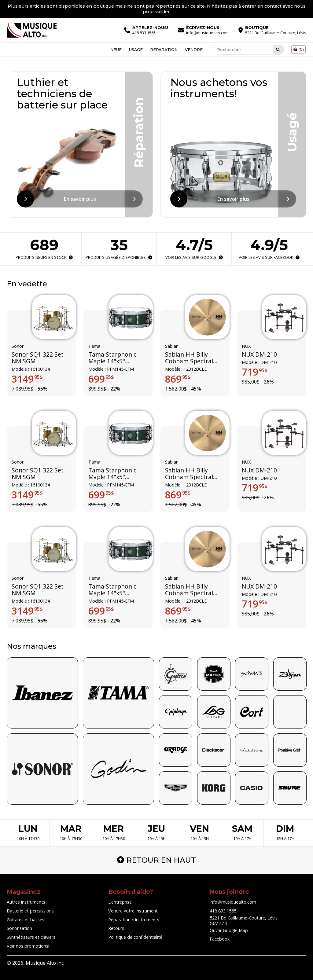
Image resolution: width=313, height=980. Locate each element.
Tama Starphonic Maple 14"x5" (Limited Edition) (112, 358)
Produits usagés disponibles (119, 257)
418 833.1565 (223, 911)
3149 (27, 379)
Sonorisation (19, 928)
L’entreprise (120, 902)
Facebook (220, 939)
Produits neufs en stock (44, 257)
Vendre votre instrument (133, 911)
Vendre (194, 49)
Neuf (116, 49)
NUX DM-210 (259, 354)
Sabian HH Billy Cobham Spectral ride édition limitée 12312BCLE (192, 358)
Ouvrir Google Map (229, 930)
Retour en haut (156, 860)
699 (101, 379)
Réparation (164, 49)
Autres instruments (26, 902)
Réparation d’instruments (134, 920)
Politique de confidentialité (135, 937)
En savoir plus (80, 199)
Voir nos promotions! (28, 946)
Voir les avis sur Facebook (269, 257)
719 (255, 372)
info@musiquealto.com (233, 902)
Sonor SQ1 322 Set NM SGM (38, 358)
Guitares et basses (26, 920)
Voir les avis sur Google (194, 257)
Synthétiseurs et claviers (31, 937)
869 (178, 379)
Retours (116, 928)
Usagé (136, 49)
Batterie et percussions (30, 911)
